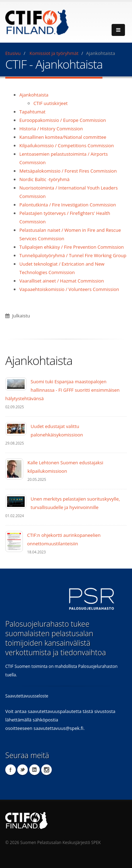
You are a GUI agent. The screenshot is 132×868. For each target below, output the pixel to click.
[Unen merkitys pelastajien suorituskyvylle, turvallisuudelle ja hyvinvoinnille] (16, 501)
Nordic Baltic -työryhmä (44, 179)
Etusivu (13, 53)
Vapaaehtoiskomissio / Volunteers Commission (69, 289)
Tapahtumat (32, 112)
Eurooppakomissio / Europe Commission (63, 120)
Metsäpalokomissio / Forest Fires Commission (68, 171)
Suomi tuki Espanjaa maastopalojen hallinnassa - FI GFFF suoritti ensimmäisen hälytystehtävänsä (62, 390)
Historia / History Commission (51, 129)
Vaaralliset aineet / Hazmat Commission (62, 281)
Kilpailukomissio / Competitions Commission (67, 145)
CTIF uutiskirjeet (51, 103)
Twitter (23, 770)
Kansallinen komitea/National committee (63, 137)
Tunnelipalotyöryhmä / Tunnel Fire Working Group (73, 255)
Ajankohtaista (34, 95)
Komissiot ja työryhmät (54, 53)
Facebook (11, 770)
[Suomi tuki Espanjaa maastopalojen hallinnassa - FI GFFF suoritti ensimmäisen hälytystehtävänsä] (16, 383)
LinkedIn (34, 770)
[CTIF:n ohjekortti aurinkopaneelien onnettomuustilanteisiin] (14, 541)
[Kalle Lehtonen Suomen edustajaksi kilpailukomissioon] (14, 468)
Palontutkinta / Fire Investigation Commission (68, 205)
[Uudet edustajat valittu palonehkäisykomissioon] (16, 428)
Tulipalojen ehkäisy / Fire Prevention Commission (72, 247)
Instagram (46, 770)
